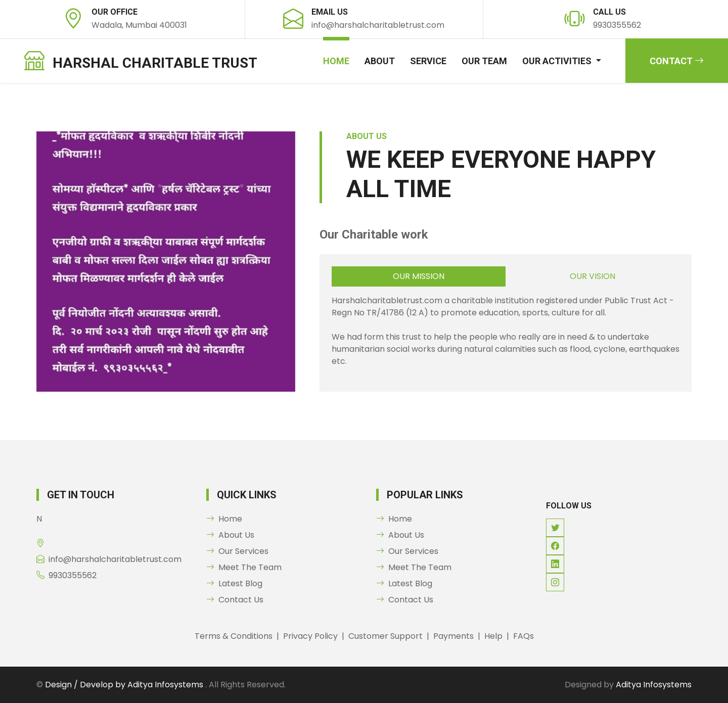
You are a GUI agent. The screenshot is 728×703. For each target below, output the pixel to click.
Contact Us (235, 600)
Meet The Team (244, 567)
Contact (677, 61)
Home (336, 61)
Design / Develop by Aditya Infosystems (125, 685)
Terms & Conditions (234, 636)
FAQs (524, 636)
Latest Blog (234, 583)
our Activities (558, 61)
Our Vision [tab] (593, 276)
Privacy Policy (310, 636)
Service (428, 61)
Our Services (237, 551)
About (380, 61)
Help (493, 636)
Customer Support (385, 636)
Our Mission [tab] (419, 276)
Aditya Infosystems (654, 685)
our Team (484, 61)
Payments (453, 636)
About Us (230, 535)
